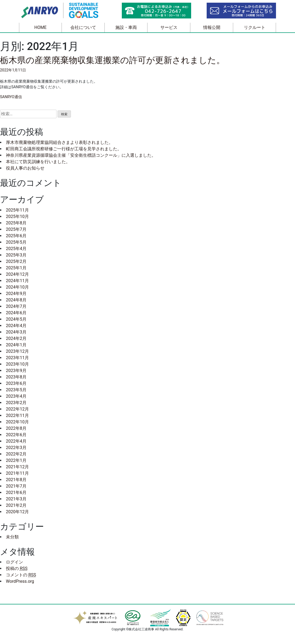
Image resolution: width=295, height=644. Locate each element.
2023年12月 (17, 351)
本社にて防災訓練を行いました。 (38, 162)
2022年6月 (16, 435)
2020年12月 (17, 512)
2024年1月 (16, 345)
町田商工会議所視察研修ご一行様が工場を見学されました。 (64, 149)
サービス (169, 27)
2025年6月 (16, 236)
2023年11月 (17, 358)
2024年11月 (17, 281)
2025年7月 (16, 229)
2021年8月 (16, 480)
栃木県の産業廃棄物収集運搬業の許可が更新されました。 (112, 60)
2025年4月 (16, 249)
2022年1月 (16, 460)
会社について (83, 27)
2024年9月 (16, 294)
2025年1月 (16, 268)
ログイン (14, 562)
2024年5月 (16, 319)
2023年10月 (17, 364)
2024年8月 (16, 300)
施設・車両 (126, 27)
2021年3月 (16, 499)
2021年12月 (17, 467)
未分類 (12, 537)
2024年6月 (16, 313)
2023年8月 (16, 377)
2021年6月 (16, 492)
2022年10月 (17, 422)
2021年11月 (17, 473)
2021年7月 (16, 486)
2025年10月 (17, 216)
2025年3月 (16, 255)
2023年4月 (16, 396)
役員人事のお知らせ (25, 168)
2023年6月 (16, 383)
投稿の (17, 568)
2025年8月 (16, 223)
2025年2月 (16, 261)
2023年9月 (16, 371)
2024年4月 (16, 326)
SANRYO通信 (11, 97)
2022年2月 (16, 454)
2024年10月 (17, 287)
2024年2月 (16, 338)
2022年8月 (16, 428)
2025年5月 (16, 242)
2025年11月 (17, 210)
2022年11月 (17, 415)
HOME (40, 27)
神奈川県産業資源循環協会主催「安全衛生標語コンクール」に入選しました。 (81, 155)
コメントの (21, 575)
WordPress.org (20, 581)
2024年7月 (16, 306)
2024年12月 (17, 274)
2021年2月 (16, 505)
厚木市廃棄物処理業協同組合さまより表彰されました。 (59, 142)
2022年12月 (17, 409)
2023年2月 (16, 403)
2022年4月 (16, 441)
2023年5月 (16, 390)
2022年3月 (16, 448)
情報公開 (212, 27)
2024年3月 (16, 332)
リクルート (255, 27)
